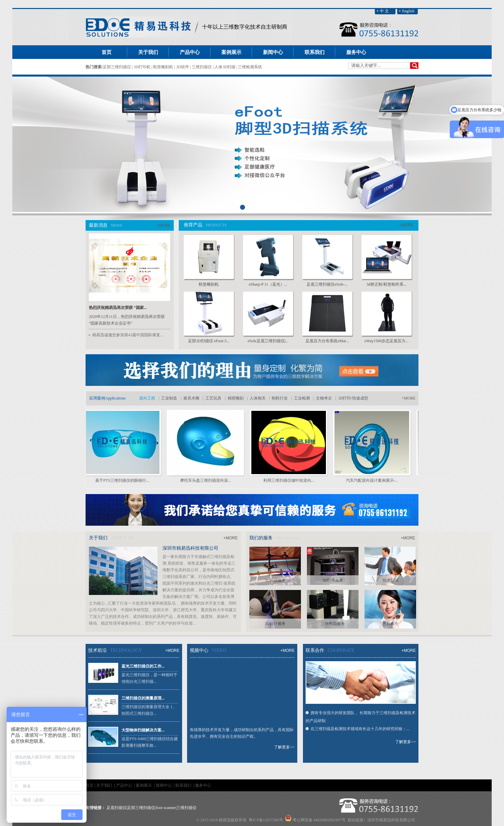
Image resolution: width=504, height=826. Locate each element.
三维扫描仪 (202, 67)
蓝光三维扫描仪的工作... (143, 666)
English (408, 11)
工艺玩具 (213, 398)
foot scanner (166, 808)
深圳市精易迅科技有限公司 (190, 548)
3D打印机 (142, 67)
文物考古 (324, 398)
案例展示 (144, 785)
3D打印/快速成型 (353, 398)
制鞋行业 (280, 398)
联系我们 (184, 785)
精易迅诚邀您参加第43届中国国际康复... (128, 335)
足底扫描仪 (117, 808)
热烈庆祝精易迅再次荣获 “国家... (118, 308)
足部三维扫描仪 (117, 67)
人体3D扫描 (225, 67)
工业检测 (302, 398)
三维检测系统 (250, 67)
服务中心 (203, 785)
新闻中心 (164, 785)
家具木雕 (191, 398)
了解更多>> (284, 747)
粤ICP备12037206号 (266, 820)
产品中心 (125, 785)
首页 (107, 52)
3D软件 (183, 67)
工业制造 (169, 398)
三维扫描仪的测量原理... (143, 698)
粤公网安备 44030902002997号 (319, 820)
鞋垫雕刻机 (164, 67)
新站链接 (356, 820)
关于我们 (105, 785)
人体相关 (258, 398)
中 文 (384, 11)
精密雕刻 (236, 398)
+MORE (164, 225)
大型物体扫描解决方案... (143, 730)
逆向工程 (147, 398)
